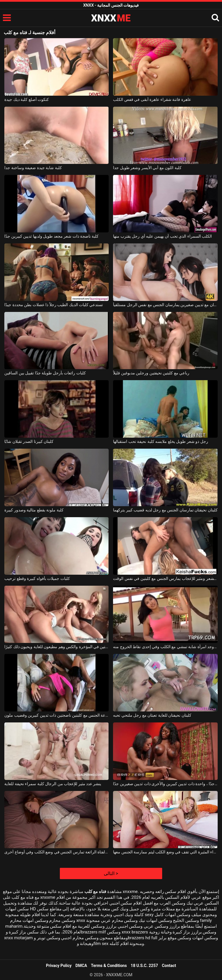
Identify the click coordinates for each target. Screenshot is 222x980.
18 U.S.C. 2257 (144, 966)
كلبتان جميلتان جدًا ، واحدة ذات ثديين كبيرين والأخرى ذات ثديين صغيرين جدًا (165, 784)
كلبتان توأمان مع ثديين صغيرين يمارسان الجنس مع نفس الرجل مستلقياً (165, 305)
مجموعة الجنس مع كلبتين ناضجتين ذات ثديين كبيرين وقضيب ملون (57, 715)
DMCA (81, 966)
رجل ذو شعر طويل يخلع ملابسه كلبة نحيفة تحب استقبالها (160, 441)
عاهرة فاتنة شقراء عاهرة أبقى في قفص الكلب (152, 99)
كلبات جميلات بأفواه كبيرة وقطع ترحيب (37, 578)
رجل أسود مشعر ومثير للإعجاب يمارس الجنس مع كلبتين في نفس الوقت (165, 578)
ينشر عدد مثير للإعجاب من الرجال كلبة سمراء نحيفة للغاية (53, 784)
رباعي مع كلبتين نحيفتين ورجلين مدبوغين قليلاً (151, 373)
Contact (169, 966)
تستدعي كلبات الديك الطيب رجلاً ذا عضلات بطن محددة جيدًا (54, 305)
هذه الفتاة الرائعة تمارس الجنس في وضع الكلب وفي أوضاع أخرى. (57, 852)
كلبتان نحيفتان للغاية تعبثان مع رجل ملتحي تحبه (152, 715)
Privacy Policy (59, 966)
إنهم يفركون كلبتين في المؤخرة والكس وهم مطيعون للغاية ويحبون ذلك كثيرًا (57, 647)
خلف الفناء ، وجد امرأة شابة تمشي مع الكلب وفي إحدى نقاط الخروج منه (165, 647)
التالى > (111, 873)
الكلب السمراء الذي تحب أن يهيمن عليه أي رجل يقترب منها (162, 236)
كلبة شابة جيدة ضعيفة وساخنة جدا (33, 168)
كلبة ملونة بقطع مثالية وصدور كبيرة (34, 510)
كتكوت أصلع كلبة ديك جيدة (27, 99)
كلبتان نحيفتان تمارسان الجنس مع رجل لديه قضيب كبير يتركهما (165, 510)
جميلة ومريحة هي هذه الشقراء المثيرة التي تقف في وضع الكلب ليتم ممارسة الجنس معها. (165, 852)
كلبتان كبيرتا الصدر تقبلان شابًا (29, 441)
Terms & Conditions (109, 966)
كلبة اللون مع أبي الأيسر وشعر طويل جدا (147, 168)
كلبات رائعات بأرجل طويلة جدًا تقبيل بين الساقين (45, 373)
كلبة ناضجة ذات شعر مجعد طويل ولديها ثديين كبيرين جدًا (51, 236)
